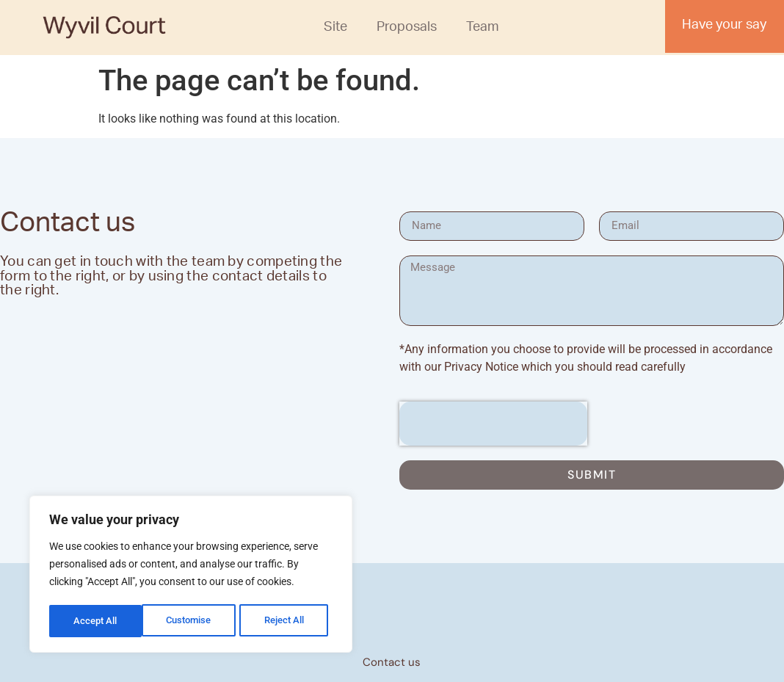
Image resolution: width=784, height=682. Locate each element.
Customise (96, 621)
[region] (191, 576)
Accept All (288, 621)
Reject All (193, 621)
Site (335, 29)
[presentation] (493, 424)
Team (483, 29)
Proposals (407, 29)
